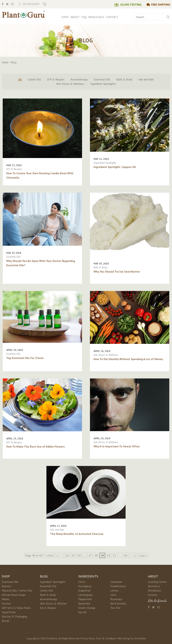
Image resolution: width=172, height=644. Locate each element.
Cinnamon (116, 582)
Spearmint (84, 603)
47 (90, 555)
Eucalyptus (85, 586)
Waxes (6, 599)
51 (115, 555)
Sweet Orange (87, 608)
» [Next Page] (136, 555)
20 (73, 555)
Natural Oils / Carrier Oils (17, 590)
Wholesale (96, 17)
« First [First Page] (49, 555)
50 (108, 555)
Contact (112, 17)
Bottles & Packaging (14, 616)
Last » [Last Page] (143, 555)
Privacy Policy (88, 638)
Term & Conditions (106, 638)
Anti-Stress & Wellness (70, 84)
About (75, 17)
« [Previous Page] (57, 555)
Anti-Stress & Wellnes (53, 603)
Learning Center (157, 582)
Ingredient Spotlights (103, 84)
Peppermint (85, 599)
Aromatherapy (79, 79)
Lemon (114, 590)
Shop (65, 17)
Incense (6, 603)
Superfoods (9, 612)
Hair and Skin (146, 79)
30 (79, 555)
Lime (113, 595)
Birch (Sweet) (118, 603)
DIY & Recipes (56, 79)
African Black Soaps (14, 595)
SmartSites (140, 638)
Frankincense (118, 586)
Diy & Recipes (48, 608)
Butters (6, 586)
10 (67, 555)
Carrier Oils (34, 79)
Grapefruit (84, 590)
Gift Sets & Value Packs (16, 608)
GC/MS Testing (131, 5)
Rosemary (116, 599)
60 (126, 555)
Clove (82, 582)
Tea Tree (115, 608)
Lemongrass (86, 595)
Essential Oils (102, 79)
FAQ (84, 17)
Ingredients (88, 576)
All (20, 79)
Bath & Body (124, 79)
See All (82, 612)
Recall (6, 621)
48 (96, 555)
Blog (44, 576)
